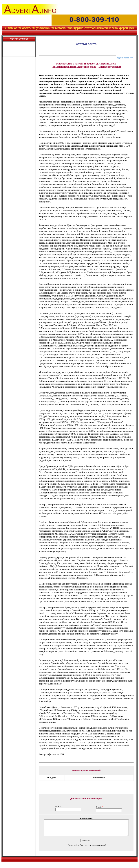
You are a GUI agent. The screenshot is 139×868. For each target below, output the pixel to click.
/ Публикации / (42, 28)
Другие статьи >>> (125, 58)
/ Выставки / (60, 28)
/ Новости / (26, 28)
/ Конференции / (124, 28)
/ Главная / (12, 28)
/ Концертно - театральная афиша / (90, 28)
